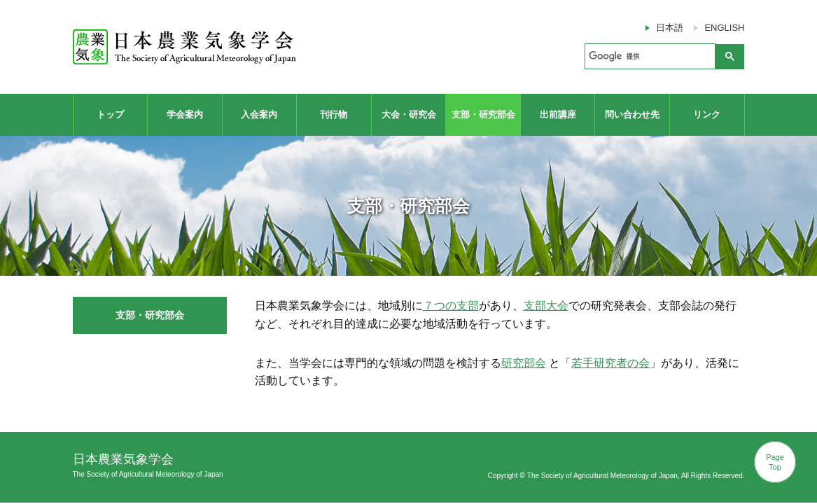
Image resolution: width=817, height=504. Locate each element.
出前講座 (558, 114)
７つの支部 (451, 306)
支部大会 (546, 306)
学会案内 (185, 114)
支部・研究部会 (483, 114)
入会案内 (259, 114)
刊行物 (334, 114)
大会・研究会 (409, 114)
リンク (707, 114)
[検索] (649, 57)
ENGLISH (724, 28)
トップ (110, 114)
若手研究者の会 (610, 363)
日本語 (670, 28)
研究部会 (524, 363)
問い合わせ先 (632, 114)
